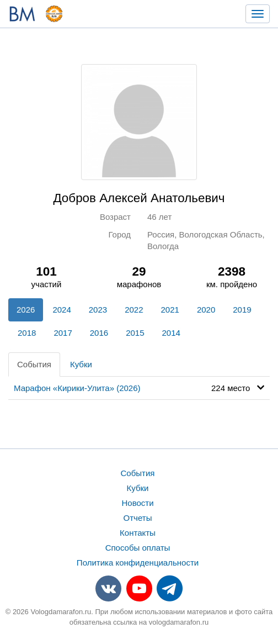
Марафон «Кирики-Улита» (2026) (77, 388)
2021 (170, 310)
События (34, 364)
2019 (242, 310)
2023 (98, 310)
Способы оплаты (138, 548)
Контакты (138, 533)
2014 (171, 333)
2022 (134, 310)
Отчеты (138, 518)
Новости (137, 503)
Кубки (81, 364)
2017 (63, 333)
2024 (62, 310)
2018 (27, 333)
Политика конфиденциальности (138, 563)
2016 (99, 333)
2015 (135, 333)
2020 (206, 310)
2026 (26, 310)
